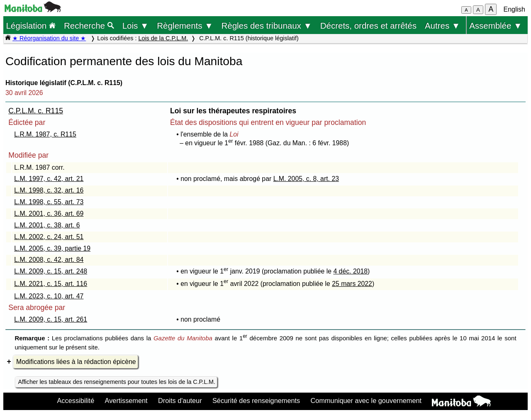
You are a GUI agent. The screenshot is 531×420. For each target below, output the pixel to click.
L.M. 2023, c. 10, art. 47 (49, 296)
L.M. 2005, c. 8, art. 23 (306, 179)
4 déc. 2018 (350, 271)
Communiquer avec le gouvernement (366, 400)
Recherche (89, 26)
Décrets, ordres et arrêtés (368, 26)
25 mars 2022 (352, 284)
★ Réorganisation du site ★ (49, 38)
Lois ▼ (136, 26)
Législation (31, 26)
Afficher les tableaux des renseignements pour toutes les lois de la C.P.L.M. (117, 382)
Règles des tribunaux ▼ (267, 26)
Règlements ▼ (185, 26)
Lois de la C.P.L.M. (163, 38)
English (514, 9)
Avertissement (126, 400)
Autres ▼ (442, 26)
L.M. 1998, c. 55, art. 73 (49, 202)
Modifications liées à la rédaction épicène (76, 362)
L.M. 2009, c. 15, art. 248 (51, 271)
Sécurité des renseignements (256, 400)
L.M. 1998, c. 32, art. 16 (49, 190)
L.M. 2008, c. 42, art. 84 (49, 260)
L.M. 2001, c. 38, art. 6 (47, 225)
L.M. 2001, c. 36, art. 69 (49, 214)
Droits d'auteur (180, 400)
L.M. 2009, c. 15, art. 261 (51, 319)
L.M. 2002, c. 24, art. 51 (49, 237)
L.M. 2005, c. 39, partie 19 (52, 248)
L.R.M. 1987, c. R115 (45, 134)
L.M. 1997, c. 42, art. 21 (49, 179)
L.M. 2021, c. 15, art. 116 (51, 284)
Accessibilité (76, 400)
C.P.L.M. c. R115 (36, 111)
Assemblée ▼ (496, 26)
